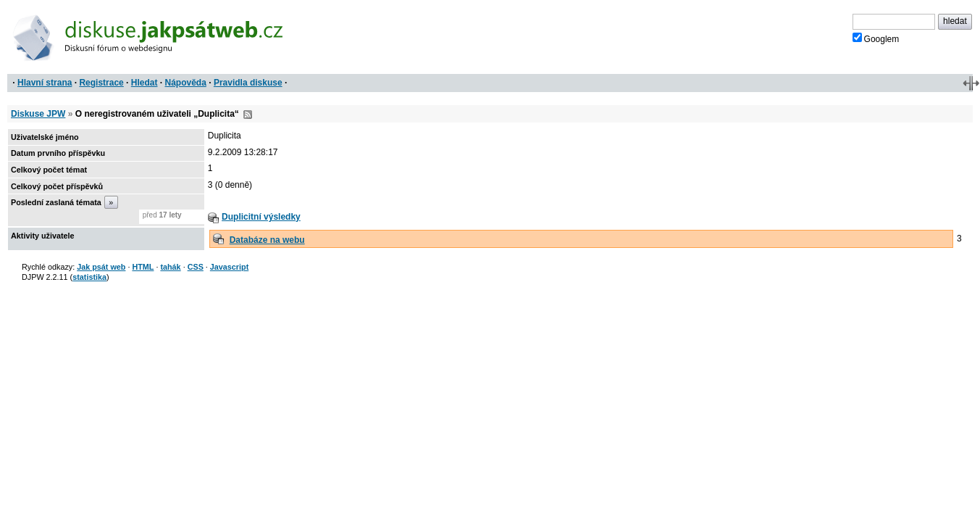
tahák (170, 267)
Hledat (145, 83)
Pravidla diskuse (248, 83)
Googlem (876, 38)
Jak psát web (101, 267)
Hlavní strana (45, 83)
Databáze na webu (267, 240)
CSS (196, 267)
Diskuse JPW (38, 114)
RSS (248, 115)
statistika (89, 277)
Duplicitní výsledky (261, 217)
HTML (143, 267)
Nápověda (186, 83)
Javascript (229, 267)
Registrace (101, 83)
